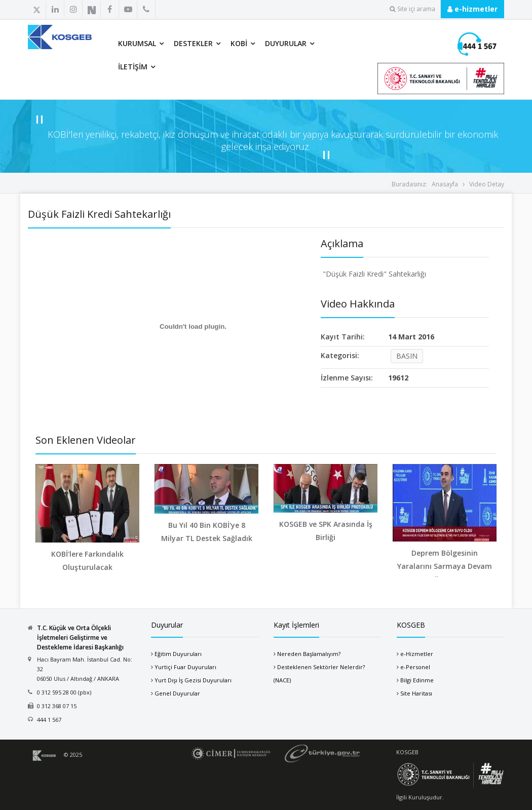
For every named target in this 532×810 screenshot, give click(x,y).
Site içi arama (412, 9)
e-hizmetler (472, 9)
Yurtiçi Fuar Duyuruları (185, 667)
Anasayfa (445, 184)
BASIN (407, 356)
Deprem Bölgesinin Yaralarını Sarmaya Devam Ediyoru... (445, 566)
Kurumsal (137, 43)
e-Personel (415, 667)
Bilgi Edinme (417, 680)
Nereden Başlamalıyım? (309, 654)
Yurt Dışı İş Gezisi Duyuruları (193, 680)
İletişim (133, 67)
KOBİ (239, 43)
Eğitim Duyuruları (178, 654)
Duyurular (286, 43)
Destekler (193, 43)
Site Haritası (416, 693)
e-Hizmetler (417, 654)
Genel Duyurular (177, 693)
